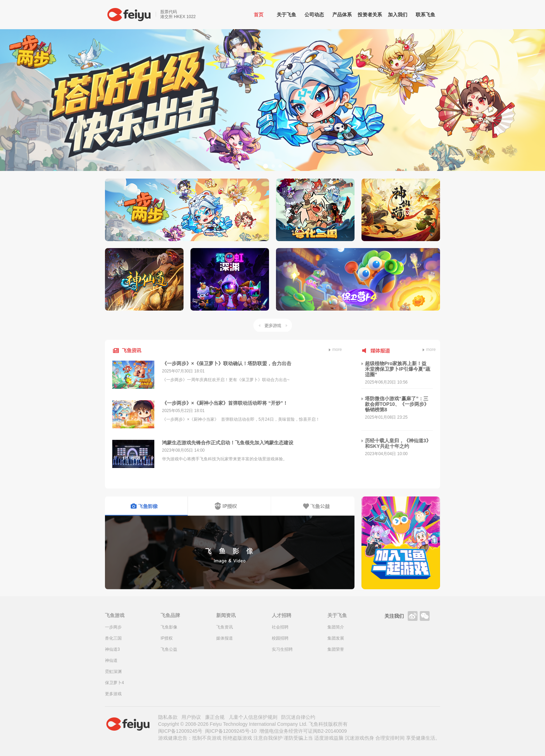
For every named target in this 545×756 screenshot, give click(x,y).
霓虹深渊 (113, 672)
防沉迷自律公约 (298, 717)
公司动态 (314, 15)
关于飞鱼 (286, 15)
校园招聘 (280, 638)
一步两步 (113, 627)
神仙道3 (112, 649)
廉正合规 (215, 717)
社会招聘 (280, 627)
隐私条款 (168, 717)
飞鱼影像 (169, 627)
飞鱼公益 (169, 649)
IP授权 (167, 638)
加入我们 (398, 15)
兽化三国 (113, 638)
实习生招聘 (282, 649)
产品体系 (342, 15)
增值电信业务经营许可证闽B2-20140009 (303, 731)
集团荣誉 (336, 649)
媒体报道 (225, 638)
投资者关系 (370, 15)
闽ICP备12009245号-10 (231, 731)
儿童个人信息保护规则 (253, 717)
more (335, 350)
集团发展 (336, 638)
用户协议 (191, 717)
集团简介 (336, 627)
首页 (259, 15)
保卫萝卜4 (115, 683)
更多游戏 (273, 325)
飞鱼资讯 (225, 627)
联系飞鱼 (425, 15)
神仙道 (111, 660)
